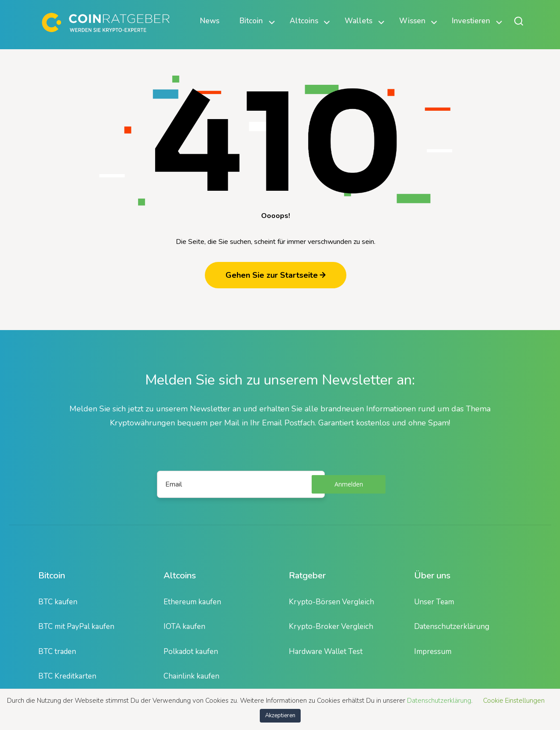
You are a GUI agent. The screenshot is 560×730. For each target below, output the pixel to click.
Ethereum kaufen (192, 602)
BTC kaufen (58, 602)
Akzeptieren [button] (280, 715)
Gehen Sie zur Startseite (276, 275)
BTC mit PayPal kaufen (76, 626)
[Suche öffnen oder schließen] (519, 21)
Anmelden (349, 484)
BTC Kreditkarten (67, 676)
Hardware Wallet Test (326, 652)
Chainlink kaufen (191, 676)
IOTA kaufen (184, 626)
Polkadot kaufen (191, 652)
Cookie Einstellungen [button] (514, 701)
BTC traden (57, 652)
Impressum (433, 652)
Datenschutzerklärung (452, 626)
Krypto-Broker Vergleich (331, 626)
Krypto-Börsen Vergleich (331, 602)
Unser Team (434, 602)
